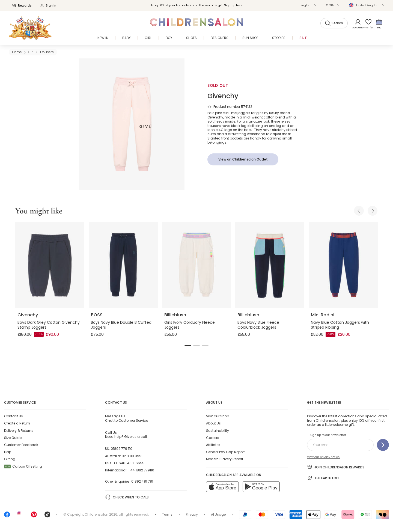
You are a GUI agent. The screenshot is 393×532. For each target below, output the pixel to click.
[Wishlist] (367, 24)
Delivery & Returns (19, 431)
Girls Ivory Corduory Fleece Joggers (190, 325)
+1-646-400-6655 (129, 463)
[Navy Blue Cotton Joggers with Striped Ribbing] (343, 265)
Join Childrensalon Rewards (336, 467)
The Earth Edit (323, 478)
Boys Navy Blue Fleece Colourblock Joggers (258, 325)
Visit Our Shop (218, 416)
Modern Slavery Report (225, 459)
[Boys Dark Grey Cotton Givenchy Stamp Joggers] (50, 265)
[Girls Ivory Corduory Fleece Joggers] (197, 265)
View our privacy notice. (324, 457)
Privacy (192, 514)
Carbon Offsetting (23, 466)
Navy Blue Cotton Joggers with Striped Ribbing (340, 325)
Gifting (10, 459)
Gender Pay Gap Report (225, 452)
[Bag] (379, 24)
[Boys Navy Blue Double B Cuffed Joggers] (123, 265)
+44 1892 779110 (141, 470)
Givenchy (223, 96)
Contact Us (14, 416)
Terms (167, 514)
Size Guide (13, 438)
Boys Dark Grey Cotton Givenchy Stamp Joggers (49, 325)
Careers (213, 438)
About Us (213, 423)
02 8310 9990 (133, 456)
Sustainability (218, 431)
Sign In (48, 5)
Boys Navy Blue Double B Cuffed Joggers (121, 325)
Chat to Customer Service (126, 418)
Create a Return (17, 423)
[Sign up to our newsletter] (383, 445)
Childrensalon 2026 (101, 514)
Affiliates (213, 445)
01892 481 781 (142, 481)
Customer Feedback (21, 445)
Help (8, 452)
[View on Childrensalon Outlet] (243, 159)
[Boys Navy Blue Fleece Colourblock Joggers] (270, 265)
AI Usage (218, 514)
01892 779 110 (122, 449)
